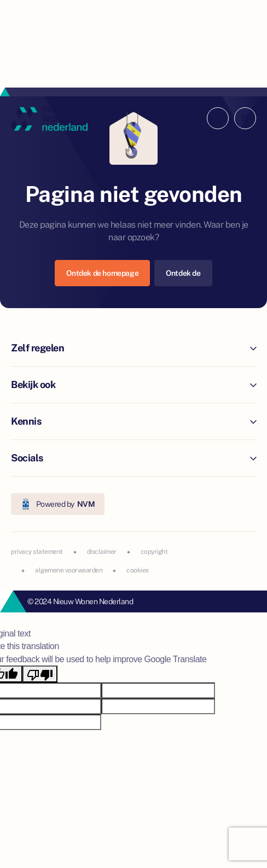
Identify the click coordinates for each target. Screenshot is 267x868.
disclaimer (102, 552)
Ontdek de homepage (102, 273)
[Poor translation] (40, 674)
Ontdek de (183, 273)
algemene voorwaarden (69, 570)
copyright (154, 552)
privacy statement (37, 552)
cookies (138, 570)
